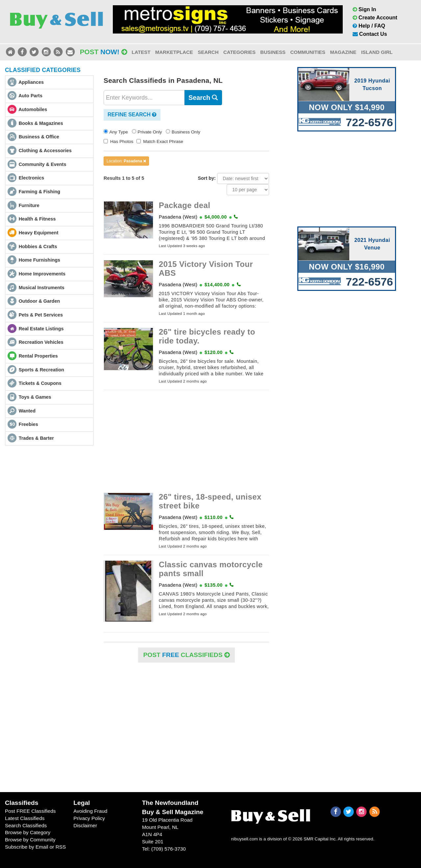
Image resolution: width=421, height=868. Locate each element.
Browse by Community (30, 840)
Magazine (343, 52)
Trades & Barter (36, 438)
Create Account (375, 18)
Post (104, 52)
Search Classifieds (26, 825)
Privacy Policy (89, 818)
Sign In (364, 9)
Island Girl (377, 52)
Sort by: (207, 178)
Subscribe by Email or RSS (35, 847)
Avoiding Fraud (90, 811)
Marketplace (174, 52)
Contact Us (370, 34)
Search (208, 52)
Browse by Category (28, 832)
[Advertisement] (186, 441)
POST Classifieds (186, 655)
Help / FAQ (369, 26)
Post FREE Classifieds (30, 811)
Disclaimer (85, 825)
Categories (239, 52)
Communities (308, 52)
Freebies (28, 424)
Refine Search (132, 115)
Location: (126, 161)
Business (273, 52)
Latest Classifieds (25, 818)
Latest (141, 52)
